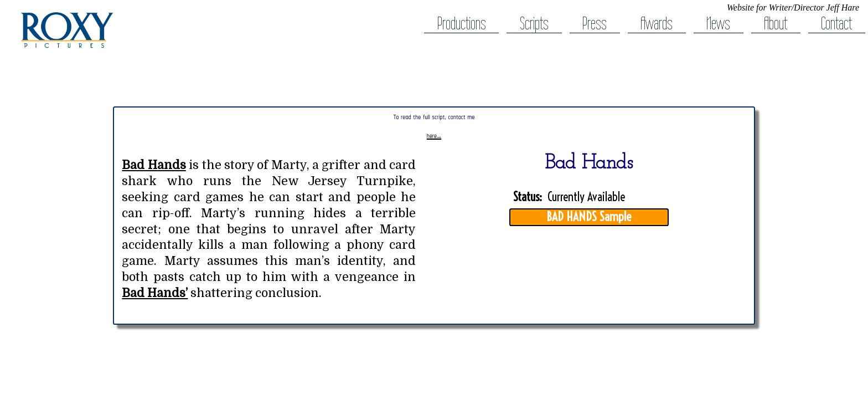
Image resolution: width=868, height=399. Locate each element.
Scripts (534, 24)
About (776, 24)
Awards (657, 24)
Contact (836, 24)
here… (434, 136)
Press (595, 24)
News (718, 24)
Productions (462, 24)
